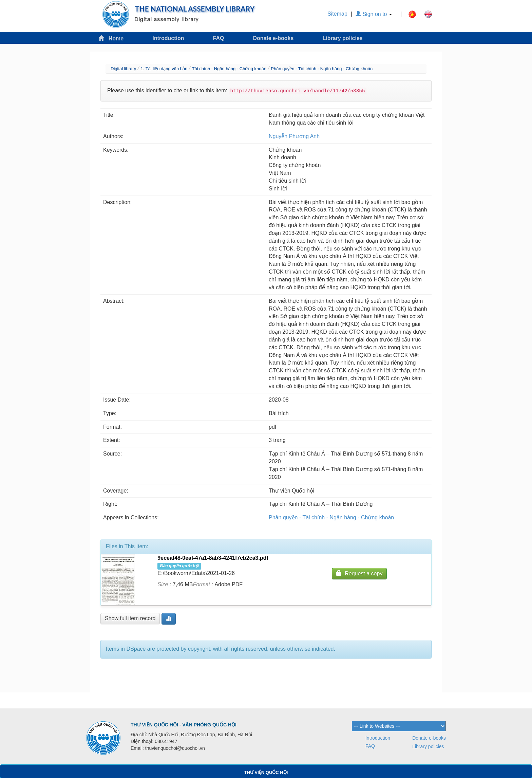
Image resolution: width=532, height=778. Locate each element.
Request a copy (359, 573)
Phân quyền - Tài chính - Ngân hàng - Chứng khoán (322, 69)
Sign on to (374, 14)
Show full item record (130, 618)
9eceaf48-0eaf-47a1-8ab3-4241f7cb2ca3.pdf (213, 558)
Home (111, 38)
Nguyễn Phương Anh (294, 136)
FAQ (219, 38)
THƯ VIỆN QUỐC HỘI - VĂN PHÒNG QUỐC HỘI (184, 725)
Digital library (123, 69)
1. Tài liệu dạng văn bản (164, 69)
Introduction (168, 38)
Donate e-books (273, 38)
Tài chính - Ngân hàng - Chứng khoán (229, 69)
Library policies (342, 38)
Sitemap (337, 14)
